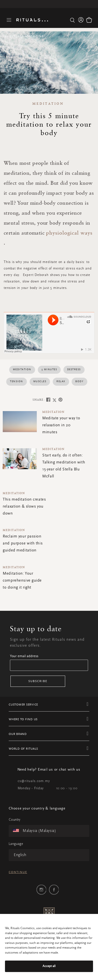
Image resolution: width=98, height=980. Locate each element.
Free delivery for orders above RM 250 (49, 4)
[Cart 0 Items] (89, 20)
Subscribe (38, 681)
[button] (81, 20)
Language (16, 844)
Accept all (49, 966)
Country (15, 820)
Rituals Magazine (26, 36)
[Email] (49, 665)
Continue (18, 872)
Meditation (48, 104)
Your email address (24, 656)
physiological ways (69, 233)
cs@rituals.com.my (34, 781)
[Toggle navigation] (9, 20)
